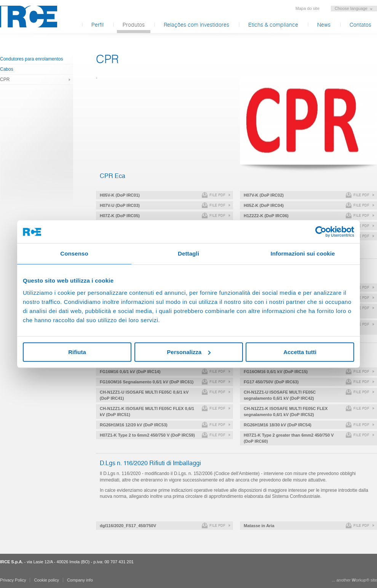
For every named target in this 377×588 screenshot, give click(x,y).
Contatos (360, 25)
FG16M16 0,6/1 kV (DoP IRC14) (130, 372)
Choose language (351, 8)
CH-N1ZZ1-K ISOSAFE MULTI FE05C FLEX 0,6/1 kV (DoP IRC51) (147, 412)
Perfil (97, 25)
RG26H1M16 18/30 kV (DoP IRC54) (278, 425)
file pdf (217, 195)
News (324, 25)
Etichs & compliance (273, 25)
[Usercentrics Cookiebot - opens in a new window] (321, 232)
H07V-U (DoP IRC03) (120, 205)
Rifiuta (77, 352)
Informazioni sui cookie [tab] (303, 253)
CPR (5, 79)
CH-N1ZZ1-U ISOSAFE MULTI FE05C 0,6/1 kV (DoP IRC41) (144, 395)
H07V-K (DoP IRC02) (264, 195)
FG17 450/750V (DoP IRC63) (271, 382)
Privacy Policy (13, 580)
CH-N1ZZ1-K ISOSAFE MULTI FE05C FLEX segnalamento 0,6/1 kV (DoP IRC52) (286, 412)
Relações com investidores (196, 25)
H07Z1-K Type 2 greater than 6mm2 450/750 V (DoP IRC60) (289, 438)
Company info (80, 580)
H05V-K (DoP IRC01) (120, 195)
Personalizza (189, 352)
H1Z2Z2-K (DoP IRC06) (266, 216)
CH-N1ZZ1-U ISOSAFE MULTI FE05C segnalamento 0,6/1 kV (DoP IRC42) (280, 395)
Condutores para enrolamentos (31, 59)
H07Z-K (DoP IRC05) (120, 216)
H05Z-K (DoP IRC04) (264, 205)
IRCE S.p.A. (29, 17)
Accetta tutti (300, 352)
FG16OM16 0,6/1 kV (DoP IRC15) (276, 372)
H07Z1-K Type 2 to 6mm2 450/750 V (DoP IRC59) (147, 435)
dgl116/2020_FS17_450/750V (128, 526)
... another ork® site (354, 580)
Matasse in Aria (259, 526)
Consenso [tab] (74, 253)
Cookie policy (46, 580)
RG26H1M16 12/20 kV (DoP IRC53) (134, 425)
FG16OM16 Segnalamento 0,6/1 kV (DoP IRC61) (147, 382)
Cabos (7, 69)
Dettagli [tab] (188, 253)
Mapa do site (308, 8)
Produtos (134, 25)
